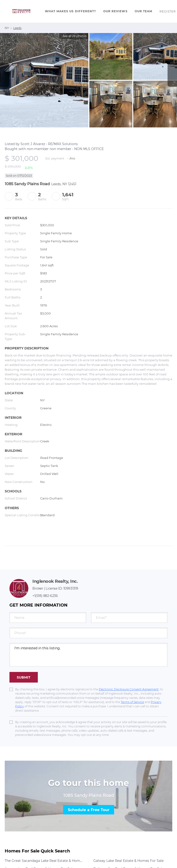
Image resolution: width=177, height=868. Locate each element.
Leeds (17, 28)
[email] (129, 618)
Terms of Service (132, 702)
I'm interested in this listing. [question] (88, 655)
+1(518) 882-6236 (45, 596)
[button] (21, 11)
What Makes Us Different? (70, 11)
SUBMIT (24, 677)
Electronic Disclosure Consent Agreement (129, 689)
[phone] (88, 633)
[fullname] (48, 618)
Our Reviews (115, 11)
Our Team (144, 11)
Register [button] (168, 11)
